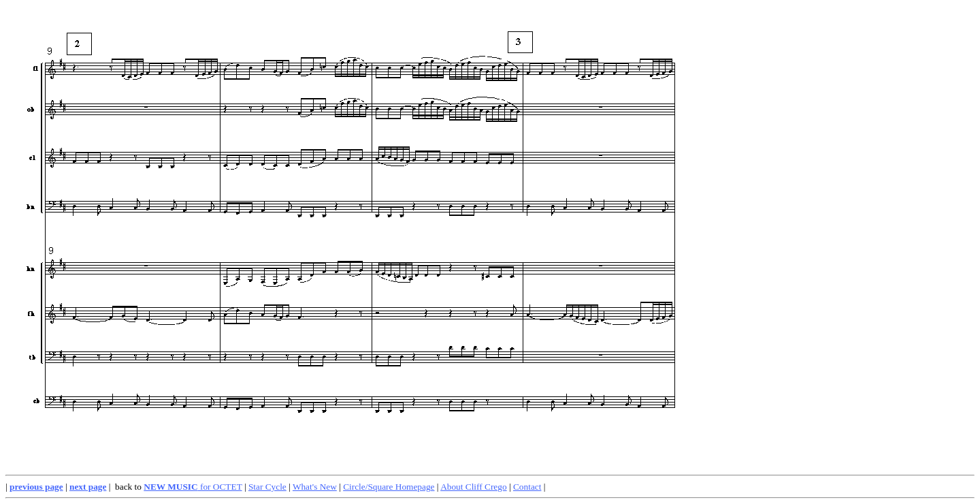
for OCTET (193, 487)
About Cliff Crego (474, 487)
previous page (36, 487)
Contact (527, 487)
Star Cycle (267, 487)
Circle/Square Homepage (389, 487)
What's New (315, 487)
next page (88, 487)
